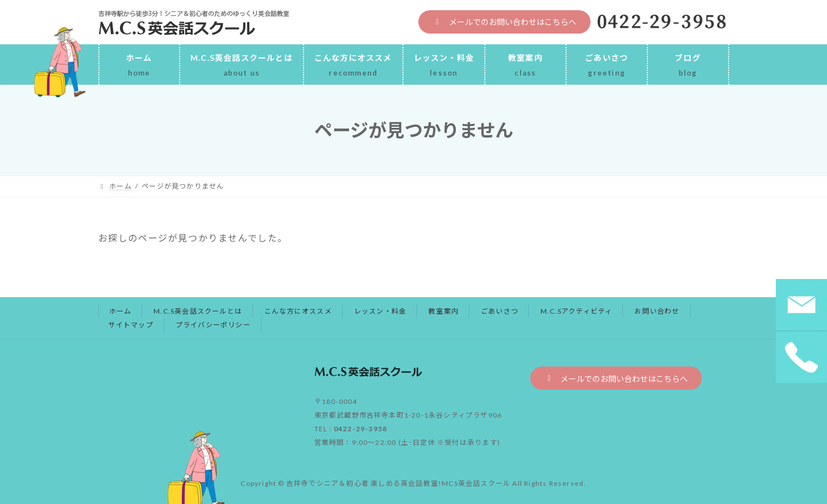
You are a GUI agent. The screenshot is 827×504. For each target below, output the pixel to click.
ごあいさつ (500, 311)
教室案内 (444, 311)
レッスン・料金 (380, 311)
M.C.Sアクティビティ (576, 311)
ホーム (120, 311)
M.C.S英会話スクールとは (198, 311)
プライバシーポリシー (213, 325)
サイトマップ (131, 325)
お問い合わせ (657, 311)
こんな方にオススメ (298, 311)
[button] (504, 22)
